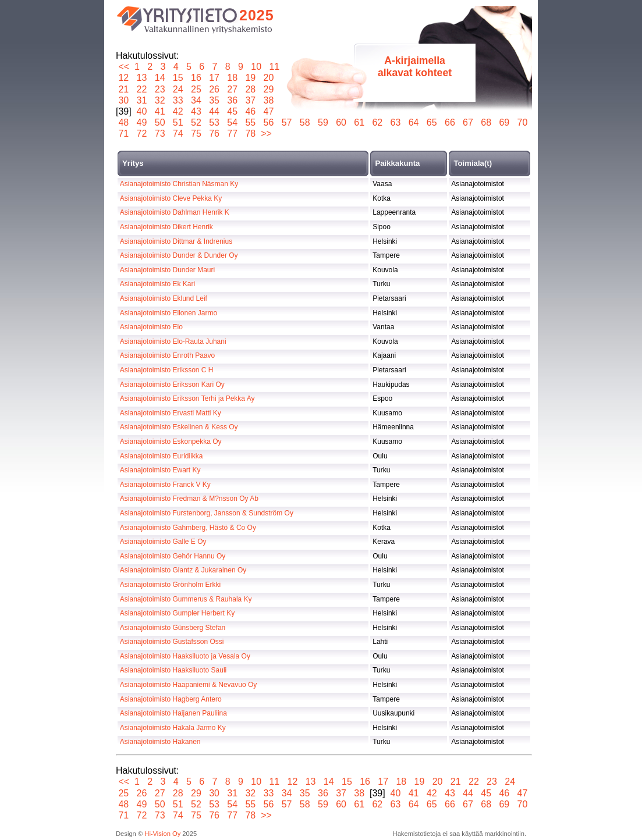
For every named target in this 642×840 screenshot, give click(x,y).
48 (124, 122)
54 (233, 122)
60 (341, 122)
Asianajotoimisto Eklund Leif (164, 298)
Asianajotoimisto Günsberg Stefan (173, 628)
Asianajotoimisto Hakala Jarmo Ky (173, 728)
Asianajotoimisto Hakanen (160, 742)
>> (266, 134)
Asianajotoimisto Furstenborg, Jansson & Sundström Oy (207, 513)
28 (251, 89)
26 (214, 89)
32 (160, 100)
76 (214, 134)
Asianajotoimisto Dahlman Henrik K (175, 212)
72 (142, 134)
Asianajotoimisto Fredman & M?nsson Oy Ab (189, 499)
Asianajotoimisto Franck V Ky (165, 485)
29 (269, 89)
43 (196, 111)
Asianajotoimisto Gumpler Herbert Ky (177, 613)
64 (414, 122)
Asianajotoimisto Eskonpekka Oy (171, 442)
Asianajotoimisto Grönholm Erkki (170, 585)
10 (256, 67)
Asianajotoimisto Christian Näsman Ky (179, 184)
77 (233, 134)
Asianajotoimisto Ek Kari (157, 284)
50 (160, 122)
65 (432, 122)
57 (287, 122)
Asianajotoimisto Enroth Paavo (167, 355)
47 (269, 111)
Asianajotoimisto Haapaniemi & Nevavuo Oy (188, 685)
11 (274, 67)
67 (468, 122)
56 (269, 122)
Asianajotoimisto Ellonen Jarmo (169, 313)
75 (196, 134)
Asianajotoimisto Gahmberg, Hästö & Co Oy (188, 528)
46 (251, 111)
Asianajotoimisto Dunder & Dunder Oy (179, 255)
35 (214, 100)
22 (142, 89)
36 (233, 100)
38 (269, 100)
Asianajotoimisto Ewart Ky (160, 470)
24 (178, 89)
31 (142, 100)
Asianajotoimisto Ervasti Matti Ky (171, 413)
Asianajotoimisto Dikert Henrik (166, 227)
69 (504, 122)
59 (323, 122)
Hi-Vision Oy (162, 834)
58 (305, 122)
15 (178, 78)
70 (522, 122)
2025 (257, 15)
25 (196, 89)
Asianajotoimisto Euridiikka (162, 456)
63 (396, 122)
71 (124, 134)
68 (486, 122)
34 (196, 100)
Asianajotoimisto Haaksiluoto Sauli (173, 670)
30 (124, 100)
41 (160, 111)
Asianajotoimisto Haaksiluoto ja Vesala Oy (185, 656)
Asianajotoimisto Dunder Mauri (167, 270)
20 (269, 78)
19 (251, 78)
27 (233, 89)
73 (160, 134)
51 (178, 122)
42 (178, 111)
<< (124, 67)
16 (196, 78)
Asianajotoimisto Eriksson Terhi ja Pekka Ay (187, 398)
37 (251, 100)
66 (450, 122)
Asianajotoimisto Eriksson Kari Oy (172, 385)
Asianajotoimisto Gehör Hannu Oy (173, 556)
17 (214, 78)
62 (377, 122)
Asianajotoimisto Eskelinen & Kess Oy (179, 427)
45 (233, 111)
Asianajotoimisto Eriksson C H (167, 370)
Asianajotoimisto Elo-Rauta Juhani (173, 341)
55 (251, 122)
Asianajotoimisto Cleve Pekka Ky (171, 198)
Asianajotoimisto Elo (151, 327)
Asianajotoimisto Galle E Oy (163, 542)
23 (160, 89)
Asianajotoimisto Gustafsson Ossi (172, 642)
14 (160, 78)
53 (214, 122)
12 (124, 78)
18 (233, 78)
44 (214, 111)
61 (359, 122)
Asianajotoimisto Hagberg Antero (171, 699)
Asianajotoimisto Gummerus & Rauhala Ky (186, 599)
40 (142, 111)
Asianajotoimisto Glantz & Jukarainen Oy (183, 570)
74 (178, 134)
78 (251, 134)
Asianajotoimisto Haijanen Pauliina (173, 713)
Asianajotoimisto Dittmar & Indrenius (176, 241)
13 (142, 78)
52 (196, 122)
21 (124, 89)
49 (142, 122)
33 (178, 100)
